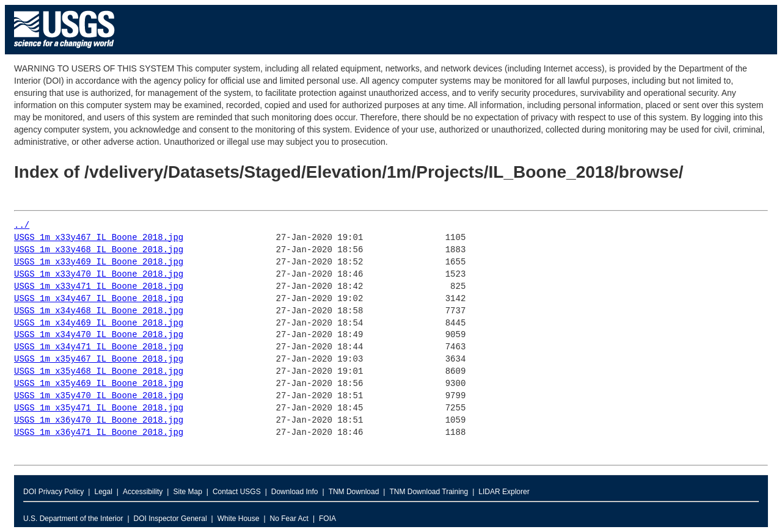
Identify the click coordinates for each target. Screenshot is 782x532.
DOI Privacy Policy (53, 492)
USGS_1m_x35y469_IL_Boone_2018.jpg (99, 384)
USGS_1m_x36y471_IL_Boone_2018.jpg (99, 433)
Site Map (187, 492)
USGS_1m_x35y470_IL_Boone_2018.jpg (99, 396)
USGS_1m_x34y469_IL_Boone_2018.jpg (99, 323)
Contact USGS (237, 492)
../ (22, 226)
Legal (103, 492)
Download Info (295, 492)
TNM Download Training (429, 492)
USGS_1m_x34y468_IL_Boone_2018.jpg (99, 311)
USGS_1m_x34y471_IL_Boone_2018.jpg (99, 347)
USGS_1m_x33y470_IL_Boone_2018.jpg (99, 275)
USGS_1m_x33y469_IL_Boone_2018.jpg (99, 262)
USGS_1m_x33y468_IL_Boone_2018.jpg (99, 250)
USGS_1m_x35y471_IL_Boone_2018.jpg (99, 408)
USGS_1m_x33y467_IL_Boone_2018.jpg (99, 238)
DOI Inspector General (170, 519)
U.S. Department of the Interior (73, 519)
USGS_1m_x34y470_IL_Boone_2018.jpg (99, 335)
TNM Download (354, 492)
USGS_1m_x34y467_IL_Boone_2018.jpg (99, 299)
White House (239, 519)
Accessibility (143, 492)
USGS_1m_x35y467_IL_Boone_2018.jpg (99, 359)
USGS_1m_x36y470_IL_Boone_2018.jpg (99, 421)
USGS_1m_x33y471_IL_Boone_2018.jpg (99, 287)
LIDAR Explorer (504, 492)
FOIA (327, 519)
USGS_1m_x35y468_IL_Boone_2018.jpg (99, 372)
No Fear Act (289, 519)
